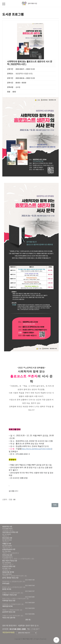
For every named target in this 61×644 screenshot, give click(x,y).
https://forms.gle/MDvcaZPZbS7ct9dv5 (37, 449)
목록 (55, 505)
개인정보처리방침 (8, 632)
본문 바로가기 (0, 0)
